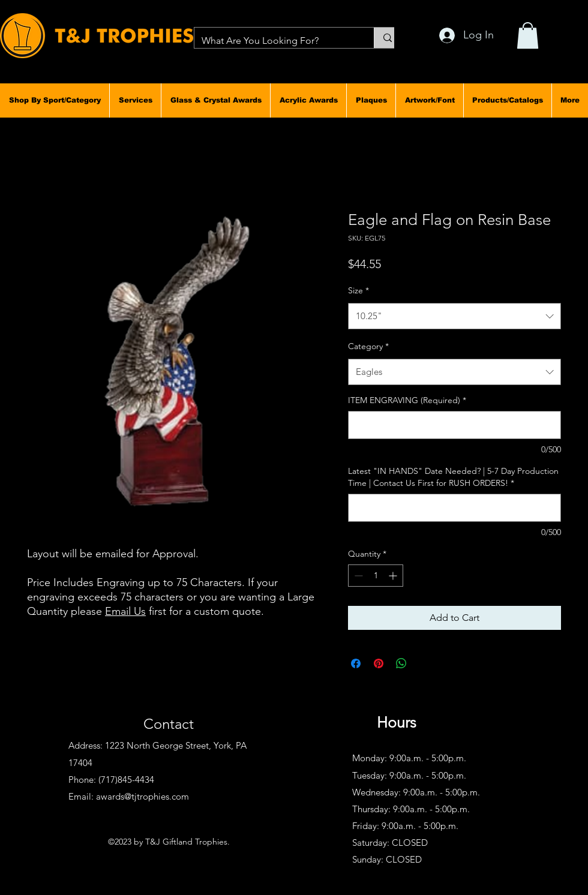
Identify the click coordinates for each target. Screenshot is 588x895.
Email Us (125, 611)
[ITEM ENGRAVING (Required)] (454, 425)
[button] (55, 100)
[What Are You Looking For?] (275, 41)
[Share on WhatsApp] (401, 663)
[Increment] (394, 576)
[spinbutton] (376, 576)
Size (358, 290)
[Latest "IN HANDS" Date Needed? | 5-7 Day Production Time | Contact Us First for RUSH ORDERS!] (454, 508)
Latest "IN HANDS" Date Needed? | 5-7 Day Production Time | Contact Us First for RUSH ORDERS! (453, 477)
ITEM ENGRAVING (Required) (407, 400)
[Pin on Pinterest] (379, 663)
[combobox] (454, 316)
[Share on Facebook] (356, 663)
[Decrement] (357, 576)
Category (368, 346)
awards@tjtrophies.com (142, 796)
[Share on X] (424, 663)
